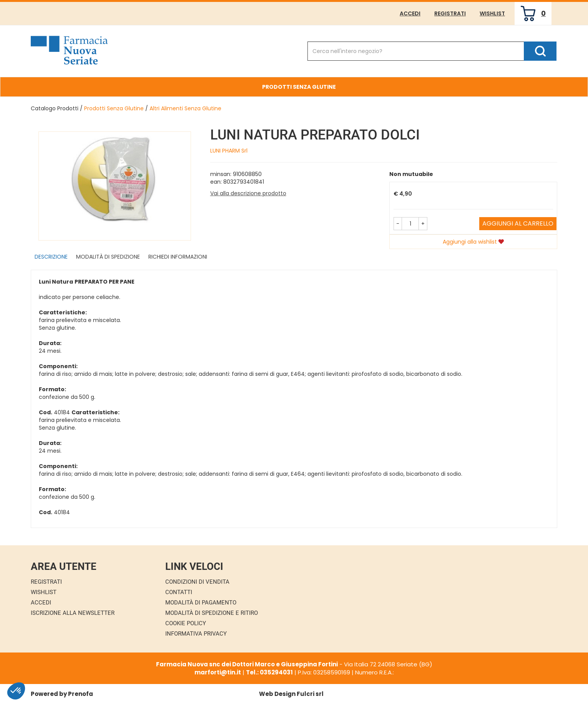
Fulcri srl (310, 694)
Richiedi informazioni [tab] (178, 257)
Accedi (410, 13)
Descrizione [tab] (51, 257)
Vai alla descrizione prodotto (248, 193)
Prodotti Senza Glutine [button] (299, 87)
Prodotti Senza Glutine (114, 108)
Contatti (179, 592)
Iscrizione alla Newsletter (73, 613)
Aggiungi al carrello (518, 223)
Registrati (450, 13)
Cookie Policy (186, 623)
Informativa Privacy (196, 634)
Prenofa (81, 694)
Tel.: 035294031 (269, 672)
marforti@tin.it (218, 672)
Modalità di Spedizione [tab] (108, 257)
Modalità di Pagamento (201, 603)
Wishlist (492, 13)
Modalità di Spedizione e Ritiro (212, 613)
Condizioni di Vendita (197, 582)
